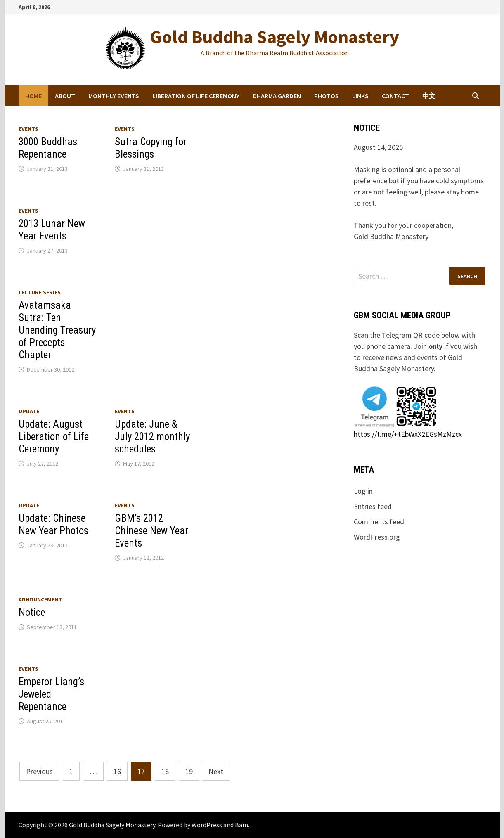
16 (117, 771)
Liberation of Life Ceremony (196, 96)
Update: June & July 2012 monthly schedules (152, 437)
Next (216, 771)
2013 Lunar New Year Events (52, 230)
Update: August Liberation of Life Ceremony (54, 437)
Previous (39, 771)
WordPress (207, 825)
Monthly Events (114, 96)
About (65, 96)
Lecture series (40, 292)
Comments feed (379, 522)
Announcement (40, 599)
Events (28, 129)
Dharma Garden (277, 96)
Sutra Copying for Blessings (151, 148)
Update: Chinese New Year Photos (53, 524)
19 (189, 771)
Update (29, 411)
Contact (395, 96)
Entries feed (373, 506)
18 (165, 771)
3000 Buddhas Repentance (48, 148)
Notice (32, 612)
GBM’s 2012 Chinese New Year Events (151, 531)
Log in (363, 491)
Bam (241, 825)
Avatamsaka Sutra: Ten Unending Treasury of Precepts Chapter (57, 330)
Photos (327, 96)
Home (33, 96)
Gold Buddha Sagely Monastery (274, 37)
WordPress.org (377, 537)
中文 (429, 96)
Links (360, 96)
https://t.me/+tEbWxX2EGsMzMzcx (408, 434)
